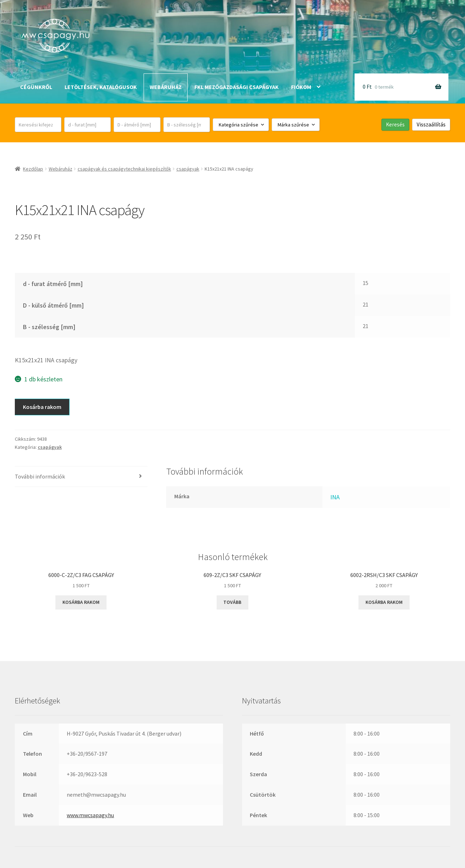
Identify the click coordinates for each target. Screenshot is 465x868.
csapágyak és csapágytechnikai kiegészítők (124, 169)
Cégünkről (36, 87)
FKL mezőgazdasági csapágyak (237, 87)
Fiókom (301, 87)
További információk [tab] (40, 476)
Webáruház (166, 87)
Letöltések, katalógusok (101, 87)
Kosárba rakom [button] (81, 602)
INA (335, 497)
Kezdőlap (33, 169)
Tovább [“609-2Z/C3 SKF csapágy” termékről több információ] (232, 602)
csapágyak (188, 169)
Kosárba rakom (42, 407)
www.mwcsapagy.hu (90, 815)
